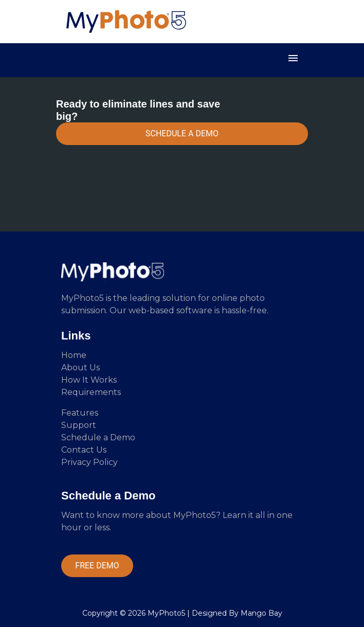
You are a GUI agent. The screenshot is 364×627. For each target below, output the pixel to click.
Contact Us (84, 450)
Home (74, 355)
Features (80, 413)
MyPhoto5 (166, 613)
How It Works (89, 380)
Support (79, 425)
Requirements (91, 392)
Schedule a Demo (98, 437)
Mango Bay (261, 613)
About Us (80, 368)
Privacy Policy (89, 462)
